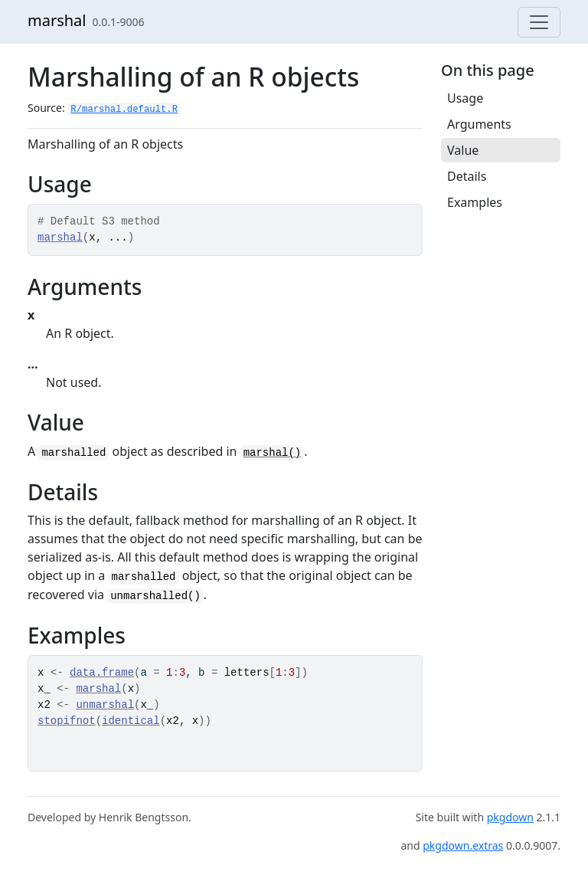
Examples (475, 202)
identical (131, 721)
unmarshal (105, 705)
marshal (57, 20)
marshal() (273, 453)
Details (467, 176)
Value (463, 150)
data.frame (102, 673)
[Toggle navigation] (539, 22)
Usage (465, 98)
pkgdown (510, 817)
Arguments (479, 124)
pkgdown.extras (463, 845)
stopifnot (67, 721)
